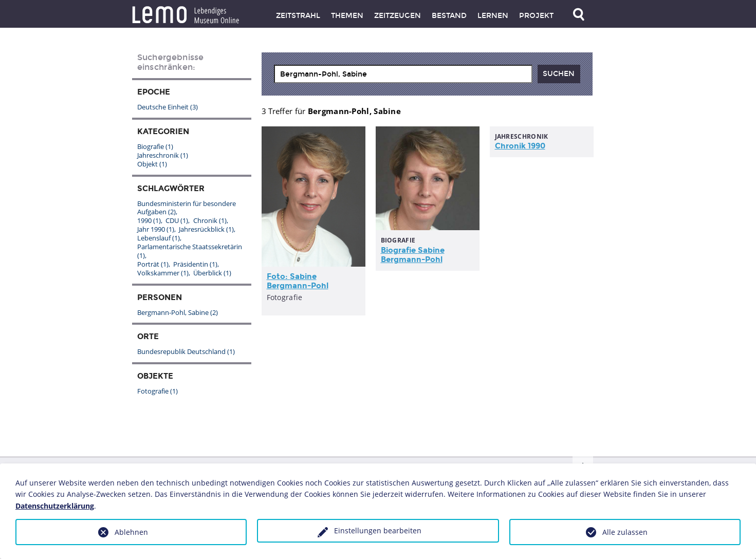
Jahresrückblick (206, 229)
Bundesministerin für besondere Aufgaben (187, 208)
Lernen (493, 16)
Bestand (449, 16)
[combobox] (403, 74)
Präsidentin (195, 264)
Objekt (152, 164)
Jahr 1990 (156, 229)
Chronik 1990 (520, 146)
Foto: (298, 281)
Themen (347, 16)
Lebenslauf (159, 238)
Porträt (153, 264)
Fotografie (158, 391)
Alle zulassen (625, 532)
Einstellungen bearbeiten (378, 530)
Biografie (413, 255)
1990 (149, 220)
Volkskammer (163, 273)
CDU (177, 220)
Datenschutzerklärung (55, 506)
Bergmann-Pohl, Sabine (178, 312)
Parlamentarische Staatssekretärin (190, 251)
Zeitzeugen (398, 16)
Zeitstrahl (298, 16)
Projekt (536, 16)
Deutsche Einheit (168, 107)
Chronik (210, 220)
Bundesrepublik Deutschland (186, 351)
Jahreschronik (163, 155)
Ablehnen (131, 532)
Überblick (212, 273)
